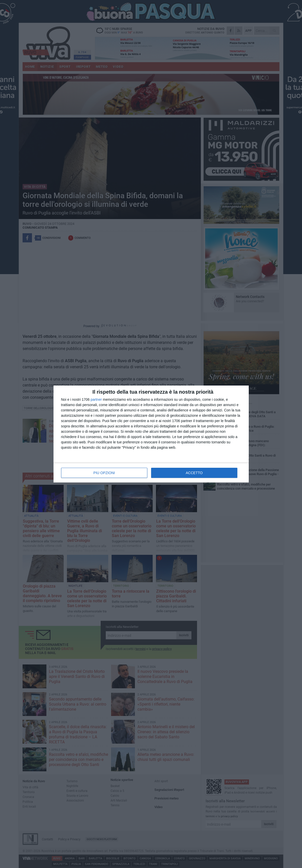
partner (96, 399)
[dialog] (151, 434)
